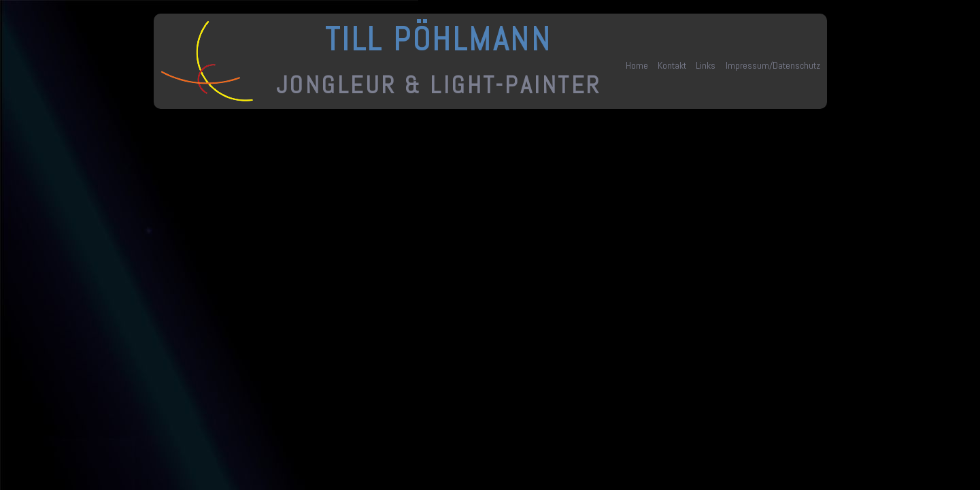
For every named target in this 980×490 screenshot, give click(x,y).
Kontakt (672, 65)
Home (637, 65)
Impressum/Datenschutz (773, 65)
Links (706, 65)
